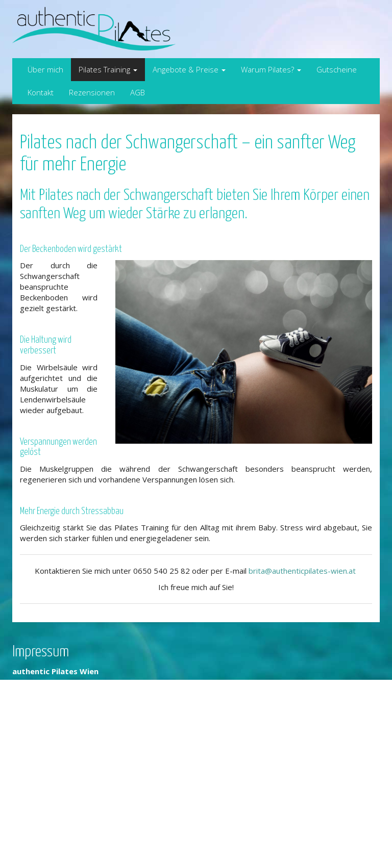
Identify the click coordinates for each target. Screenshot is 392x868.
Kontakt (41, 92)
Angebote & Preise (189, 69)
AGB (138, 92)
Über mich (45, 69)
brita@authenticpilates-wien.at (303, 571)
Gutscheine (337, 69)
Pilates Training (108, 69)
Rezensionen (92, 92)
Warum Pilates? (271, 69)
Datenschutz (34, 844)
